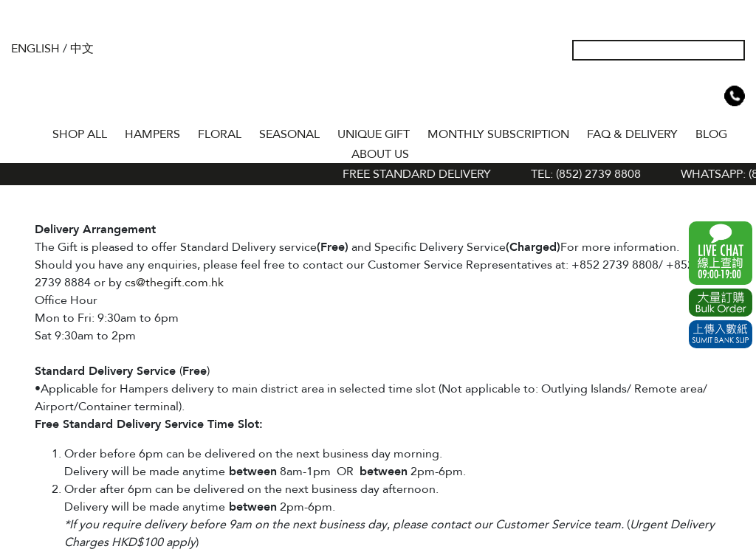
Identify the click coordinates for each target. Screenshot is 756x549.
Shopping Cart (711, 96)
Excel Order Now (721, 303)
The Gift (378, 80)
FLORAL (220, 134)
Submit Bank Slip (721, 334)
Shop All (80, 134)
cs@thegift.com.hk (174, 283)
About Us (380, 154)
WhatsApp (721, 253)
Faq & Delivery (632, 134)
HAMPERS (152, 134)
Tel (735, 96)
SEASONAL (289, 134)
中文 (82, 49)
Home (30, 131)
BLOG (711, 134)
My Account (664, 96)
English (35, 49)
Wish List (687, 96)
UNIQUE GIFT (374, 134)
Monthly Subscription (498, 134)
